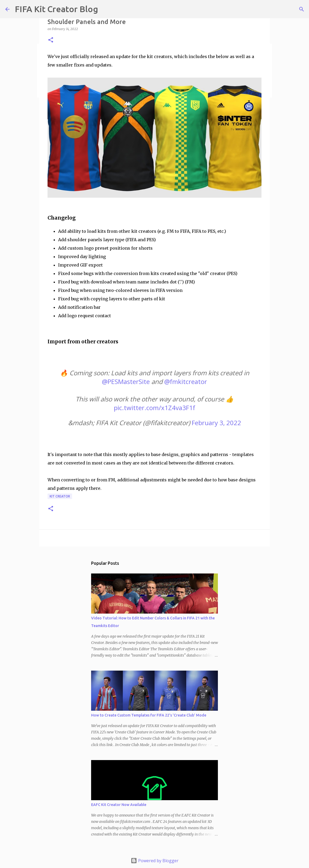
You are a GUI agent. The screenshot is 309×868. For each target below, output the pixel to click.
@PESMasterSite (126, 381)
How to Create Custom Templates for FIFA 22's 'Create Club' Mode (149, 715)
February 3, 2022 (216, 423)
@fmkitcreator (186, 381)
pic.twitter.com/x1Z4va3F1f (154, 408)
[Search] (302, 9)
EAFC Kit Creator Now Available (119, 805)
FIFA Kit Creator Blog (56, 9)
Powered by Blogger (155, 861)
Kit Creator (60, 496)
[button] (51, 40)
